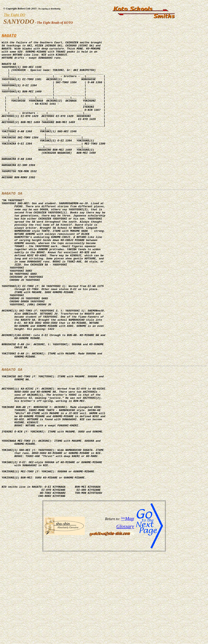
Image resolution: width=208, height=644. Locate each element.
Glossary (125, 617)
